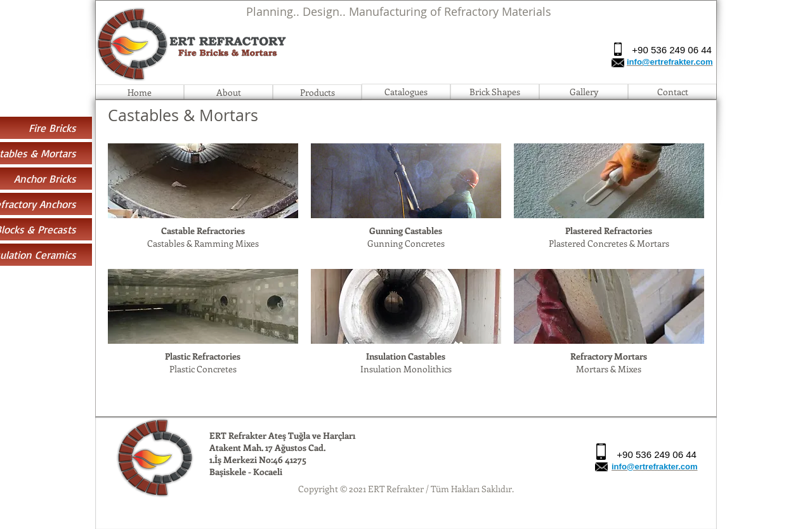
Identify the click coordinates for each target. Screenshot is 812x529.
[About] (228, 92)
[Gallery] (584, 92)
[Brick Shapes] (495, 92)
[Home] (140, 92)
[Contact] (672, 92)
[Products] (317, 92)
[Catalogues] (406, 92)
